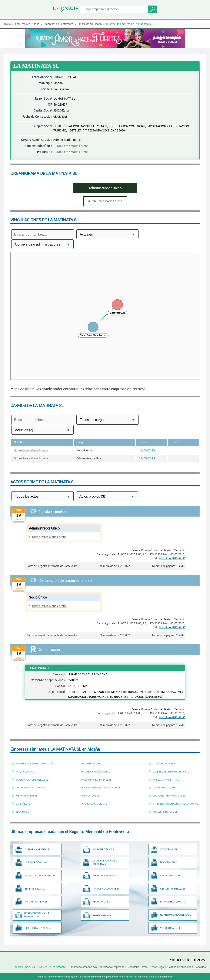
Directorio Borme (138, 967)
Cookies (201, 967)
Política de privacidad (180, 967)
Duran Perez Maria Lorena (71, 146)
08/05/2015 (147, 450)
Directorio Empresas (112, 967)
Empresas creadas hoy (83, 967)
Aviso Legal (158, 967)
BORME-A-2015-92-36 (172, 558)
